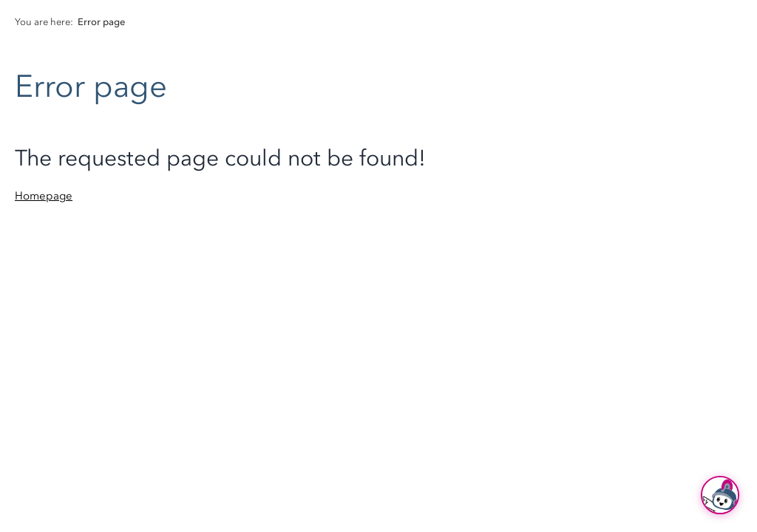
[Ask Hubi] (720, 495)
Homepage (44, 196)
